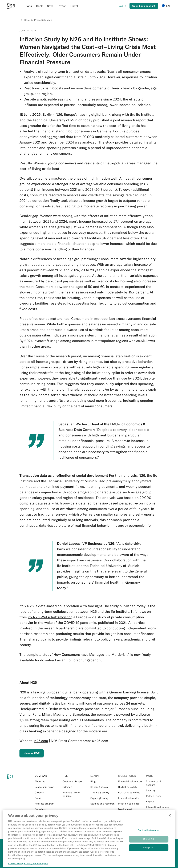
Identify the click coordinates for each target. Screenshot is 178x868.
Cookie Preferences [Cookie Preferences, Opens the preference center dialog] (149, 834)
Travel (74, 6)
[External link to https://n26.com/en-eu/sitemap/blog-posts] (75, 787)
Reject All (149, 842)
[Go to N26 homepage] (11, 6)
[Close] (170, 819)
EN (166, 6)
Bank (40, 6)
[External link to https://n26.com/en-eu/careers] (47, 793)
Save (50, 6)
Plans (28, 6)
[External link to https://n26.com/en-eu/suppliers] (47, 809)
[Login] (122, 6)
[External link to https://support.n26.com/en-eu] (75, 781)
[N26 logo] (13, 777)
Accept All (149, 851)
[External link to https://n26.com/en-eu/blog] (103, 781)
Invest (62, 6)
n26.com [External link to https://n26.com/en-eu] (41, 741)
